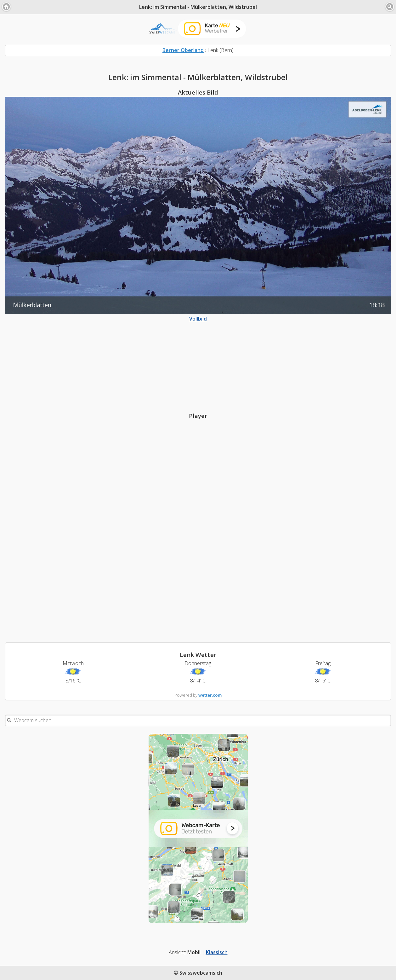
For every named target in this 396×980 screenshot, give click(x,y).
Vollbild (198, 315)
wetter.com (210, 695)
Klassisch (217, 952)
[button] (6, 7)
